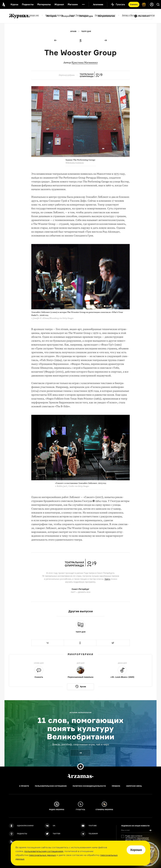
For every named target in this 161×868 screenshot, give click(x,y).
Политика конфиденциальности (89, 786)
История (52, 16)
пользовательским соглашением (44, 851)
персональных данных (42, 855)
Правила (116, 786)
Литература (86, 16)
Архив (73, 31)
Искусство (68, 16)
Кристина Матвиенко (85, 63)
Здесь (107, 579)
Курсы (14, 4)
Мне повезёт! (144, 16)
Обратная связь (134, 786)
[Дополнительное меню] (83, 4)
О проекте (24, 786)
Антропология (106, 16)
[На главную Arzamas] (3, 4)
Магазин (73, 4)
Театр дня (86, 31)
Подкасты (28, 4)
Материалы (44, 4)
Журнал (59, 4)
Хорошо (136, 850)
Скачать (134, 4)
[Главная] (80, 776)
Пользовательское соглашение (51, 786)
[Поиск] (158, 4)
